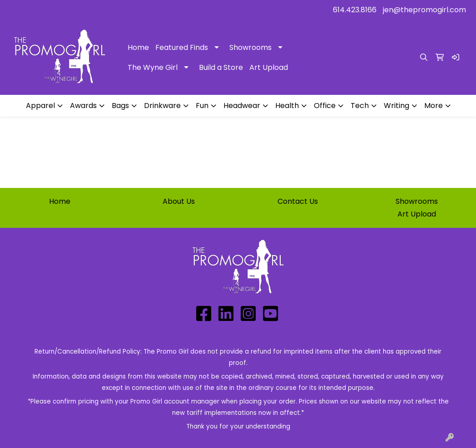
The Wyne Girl (153, 67)
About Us (179, 201)
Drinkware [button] (162, 106)
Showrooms (250, 47)
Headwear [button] (242, 106)
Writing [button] (397, 106)
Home (138, 47)
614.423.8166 (355, 10)
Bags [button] (120, 106)
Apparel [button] (40, 106)
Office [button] (325, 106)
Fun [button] (202, 106)
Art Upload (269, 67)
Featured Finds (182, 47)
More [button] (434, 106)
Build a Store (221, 67)
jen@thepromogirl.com (424, 10)
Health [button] (287, 106)
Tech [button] (360, 106)
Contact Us (298, 201)
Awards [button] (83, 106)
